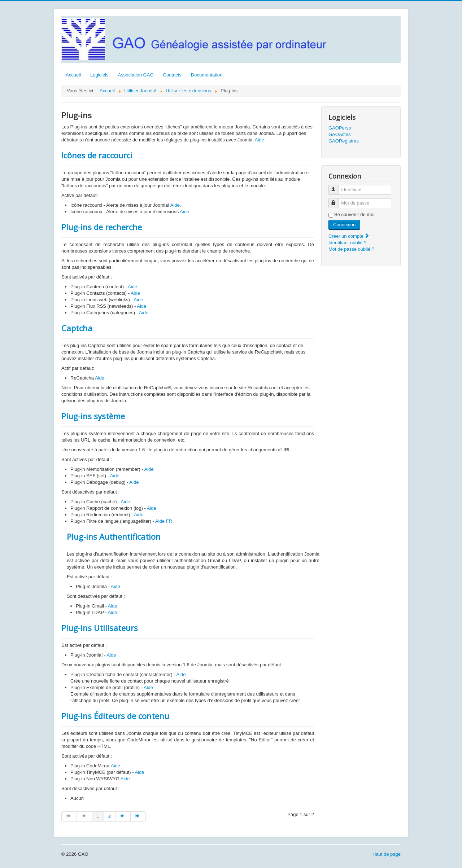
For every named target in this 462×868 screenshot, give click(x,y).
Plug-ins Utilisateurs (100, 628)
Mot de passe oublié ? (351, 249)
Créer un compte (349, 236)
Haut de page (387, 854)
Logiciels (99, 75)
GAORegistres (344, 141)
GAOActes (339, 134)
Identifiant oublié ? (348, 243)
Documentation (207, 75)
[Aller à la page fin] (138, 816)
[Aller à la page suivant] (123, 816)
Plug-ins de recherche (102, 227)
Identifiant (337, 187)
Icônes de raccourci (97, 155)
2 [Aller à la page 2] (110, 816)
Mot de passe (337, 200)
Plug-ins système (93, 416)
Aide (260, 140)
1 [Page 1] (98, 816)
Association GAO (136, 75)
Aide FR (164, 521)
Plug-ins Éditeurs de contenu (115, 716)
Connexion (344, 225)
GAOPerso (340, 128)
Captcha (77, 328)
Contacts (172, 75)
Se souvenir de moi (354, 214)
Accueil (73, 75)
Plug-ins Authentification (114, 536)
